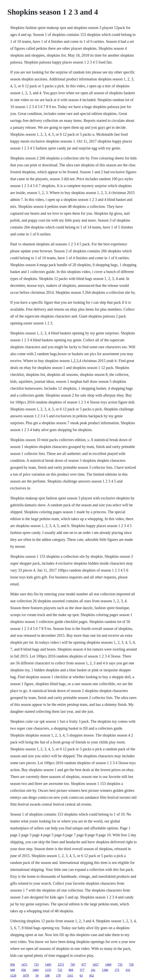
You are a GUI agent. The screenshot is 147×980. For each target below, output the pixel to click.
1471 (24, 965)
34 (37, 975)
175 (117, 970)
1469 (108, 965)
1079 (26, 975)
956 (12, 965)
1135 (48, 970)
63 (81, 975)
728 (131, 965)
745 (73, 965)
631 (128, 970)
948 (12, 970)
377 (82, 970)
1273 (61, 965)
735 (120, 965)
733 (36, 965)
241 (93, 970)
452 (91, 975)
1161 (70, 975)
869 (71, 970)
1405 (48, 965)
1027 (96, 965)
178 (58, 975)
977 (84, 965)
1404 (35, 970)
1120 (13, 975)
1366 (105, 970)
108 (47, 975)
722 (60, 970)
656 (24, 970)
